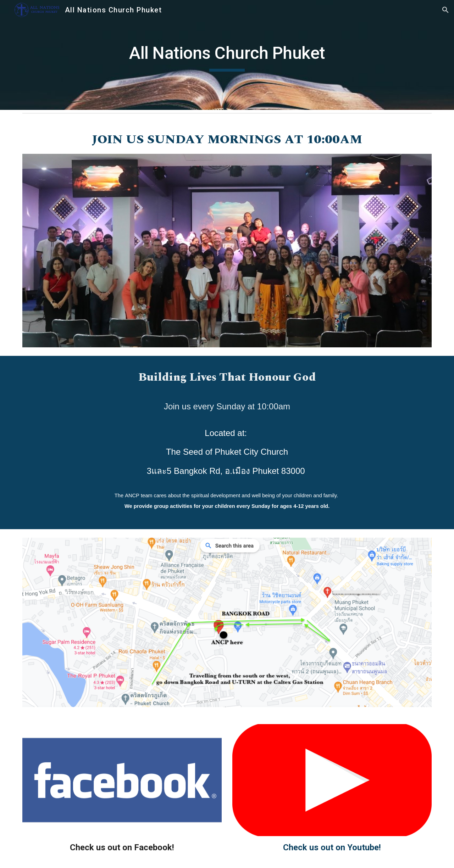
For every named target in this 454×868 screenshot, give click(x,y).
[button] (445, 10)
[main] (227, 55)
